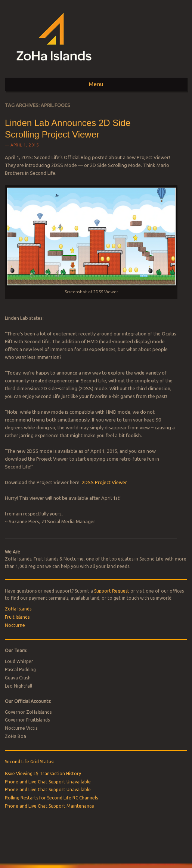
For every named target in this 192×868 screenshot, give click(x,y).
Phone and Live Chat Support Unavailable (48, 782)
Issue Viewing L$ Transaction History (43, 774)
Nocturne (15, 625)
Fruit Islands (17, 617)
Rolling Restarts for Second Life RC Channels (51, 798)
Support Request (112, 591)
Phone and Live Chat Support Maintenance (49, 806)
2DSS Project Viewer (104, 482)
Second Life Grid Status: (30, 762)
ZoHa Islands (18, 609)
